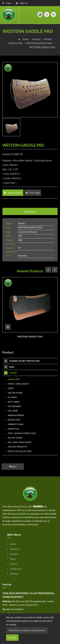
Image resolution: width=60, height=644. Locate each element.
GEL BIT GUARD (14, 438)
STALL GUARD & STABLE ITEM (20, 433)
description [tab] (30, 212)
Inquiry (12, 564)
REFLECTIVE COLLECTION (18, 451)
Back (13, 466)
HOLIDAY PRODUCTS (16, 447)
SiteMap (13, 574)
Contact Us (14, 569)
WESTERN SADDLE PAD (39, 43)
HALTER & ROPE (14, 393)
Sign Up (22, 3)
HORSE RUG (12, 429)
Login (7, 3)
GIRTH (10, 388)
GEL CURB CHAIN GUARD (18, 442)
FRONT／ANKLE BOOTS (17, 384)
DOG (9, 367)
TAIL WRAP (12, 411)
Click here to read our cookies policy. (27, 630)
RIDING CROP (13, 420)
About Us (13, 549)
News (11, 559)
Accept (12, 638)
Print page (33, 193)
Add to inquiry (13, 193)
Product (37, 39)
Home (26, 39)
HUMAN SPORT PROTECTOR (22, 361)
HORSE (48, 39)
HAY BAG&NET (13, 406)
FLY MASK (11, 397)
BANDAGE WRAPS (15, 415)
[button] (40, 14)
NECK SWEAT (13, 402)
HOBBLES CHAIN (14, 424)
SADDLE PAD (16, 43)
